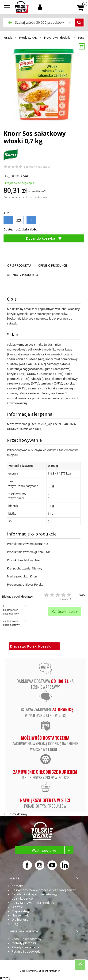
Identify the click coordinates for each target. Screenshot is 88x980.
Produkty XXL (28, 38)
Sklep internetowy (39, 971)
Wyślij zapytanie (53, 850)
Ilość (6, 213)
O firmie (17, 907)
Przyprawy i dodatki (57, 38)
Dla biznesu (20, 920)
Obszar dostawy (17, 814)
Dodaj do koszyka (41, 238)
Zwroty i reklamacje (26, 947)
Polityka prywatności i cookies (33, 903)
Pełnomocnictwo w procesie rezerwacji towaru (45, 890)
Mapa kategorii (22, 911)
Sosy (81, 38)
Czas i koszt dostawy (27, 939)
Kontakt (17, 886)
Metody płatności (24, 943)
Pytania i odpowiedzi (27, 951)
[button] (7, 8)
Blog (15, 924)
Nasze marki (21, 915)
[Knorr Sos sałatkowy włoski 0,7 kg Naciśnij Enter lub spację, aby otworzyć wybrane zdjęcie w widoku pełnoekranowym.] (44, 85)
